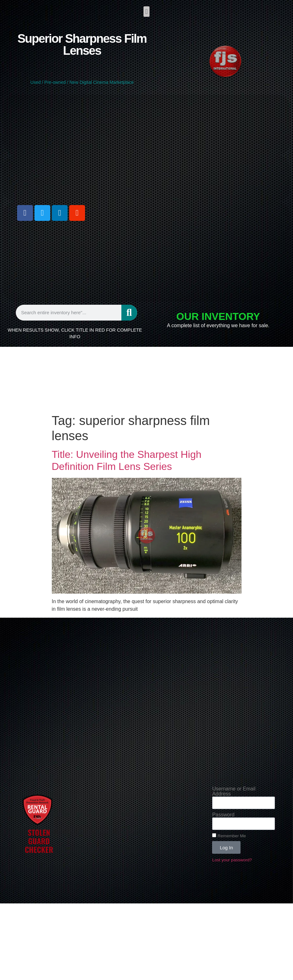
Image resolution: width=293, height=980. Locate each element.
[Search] (129, 313)
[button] (146, 12)
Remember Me (229, 836)
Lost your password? (232, 860)
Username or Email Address (234, 791)
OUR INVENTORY (218, 316)
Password (223, 815)
